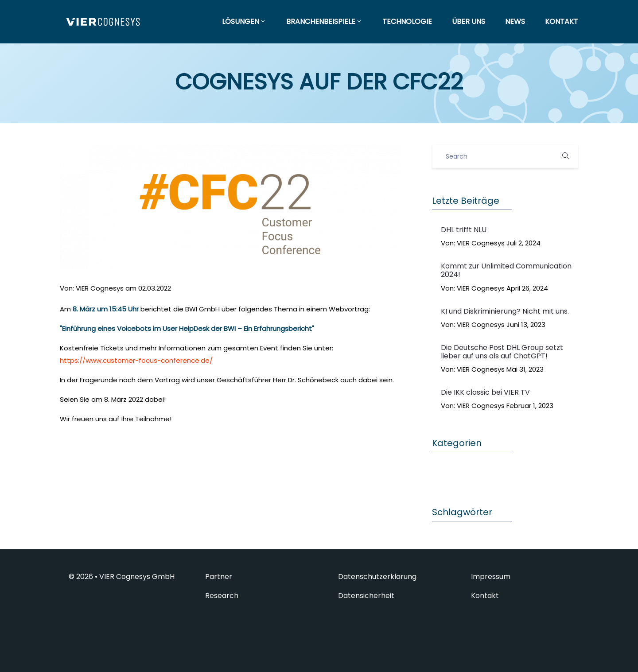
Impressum (491, 577)
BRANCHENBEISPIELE (324, 21)
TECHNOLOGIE (407, 21)
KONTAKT (562, 21)
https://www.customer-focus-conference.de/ (136, 360)
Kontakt (485, 596)
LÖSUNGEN (244, 21)
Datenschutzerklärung (377, 577)
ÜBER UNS (469, 21)
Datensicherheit (366, 596)
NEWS (515, 21)
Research (222, 596)
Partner (219, 577)
